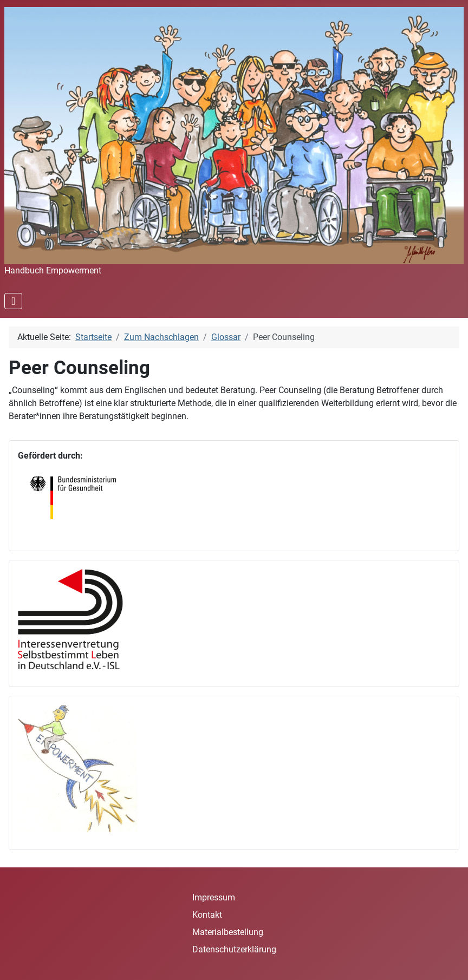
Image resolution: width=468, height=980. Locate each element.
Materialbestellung (228, 932)
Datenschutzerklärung (234, 949)
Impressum (214, 897)
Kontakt (207, 915)
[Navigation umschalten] (13, 301)
